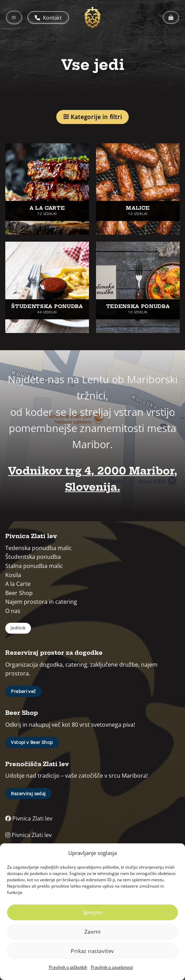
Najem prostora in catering (41, 602)
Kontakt (48, 18)
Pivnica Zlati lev (29, 818)
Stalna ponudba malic (34, 566)
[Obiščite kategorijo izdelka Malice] (138, 189)
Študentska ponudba (33, 557)
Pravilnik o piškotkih (68, 967)
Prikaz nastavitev (92, 951)
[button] (14, 18)
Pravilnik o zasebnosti (112, 967)
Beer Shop (19, 593)
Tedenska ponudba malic (39, 548)
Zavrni (93, 932)
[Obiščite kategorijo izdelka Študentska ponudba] (47, 287)
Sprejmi (92, 912)
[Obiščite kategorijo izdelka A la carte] (47, 189)
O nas (13, 611)
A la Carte (18, 584)
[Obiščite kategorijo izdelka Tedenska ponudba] (138, 287)
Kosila (13, 575)
